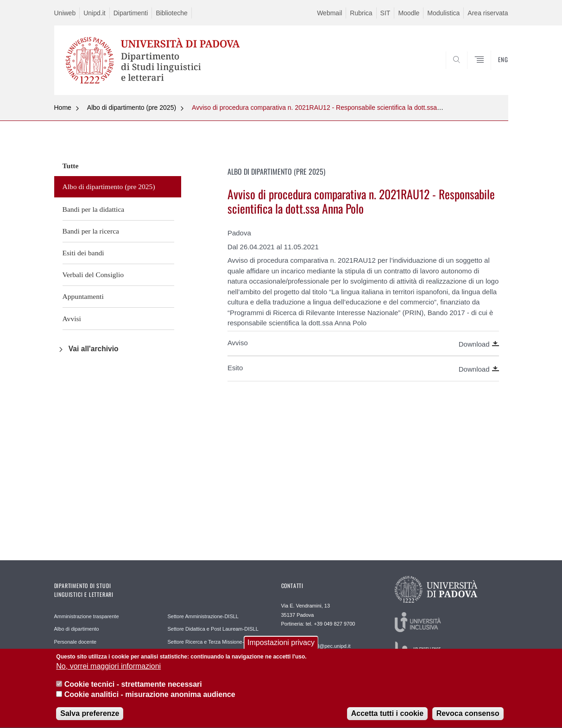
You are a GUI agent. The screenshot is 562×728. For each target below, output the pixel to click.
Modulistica (443, 13)
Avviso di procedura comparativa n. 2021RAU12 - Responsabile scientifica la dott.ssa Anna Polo (330, 108)
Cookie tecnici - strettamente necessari (133, 689)
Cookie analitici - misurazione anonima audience (150, 700)
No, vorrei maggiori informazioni (108, 672)
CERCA (493, 73)
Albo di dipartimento (77, 629)
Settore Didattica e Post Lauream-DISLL (213, 629)
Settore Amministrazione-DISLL (203, 616)
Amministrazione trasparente (87, 616)
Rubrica (361, 13)
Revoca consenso (468, 719)
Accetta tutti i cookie (387, 719)
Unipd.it (94, 13)
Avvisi (72, 319)
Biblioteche (172, 13)
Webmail (329, 13)
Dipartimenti (131, 13)
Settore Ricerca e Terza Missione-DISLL (213, 642)
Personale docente (76, 642)
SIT (385, 13)
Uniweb (65, 13)
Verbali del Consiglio (93, 275)
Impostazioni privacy (281, 648)
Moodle (409, 13)
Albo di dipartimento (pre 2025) (132, 108)
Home (63, 108)
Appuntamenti (83, 296)
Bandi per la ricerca (91, 231)
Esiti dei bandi (83, 253)
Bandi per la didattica (94, 209)
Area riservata (488, 13)
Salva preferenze (90, 719)
